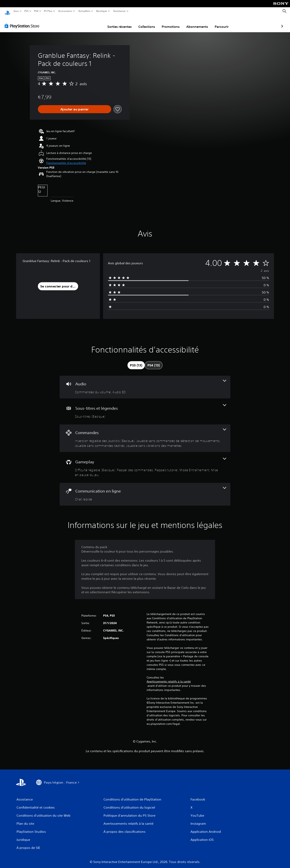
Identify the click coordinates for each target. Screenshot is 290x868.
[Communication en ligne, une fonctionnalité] (145, 490)
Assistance (120, 11)
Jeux (16, 11)
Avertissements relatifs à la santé (169, 678)
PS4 (36, 11)
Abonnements (174, 23)
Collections (123, 23)
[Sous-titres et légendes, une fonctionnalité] (145, 408)
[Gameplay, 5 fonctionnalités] (145, 464)
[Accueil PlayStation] (7, 11)
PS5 (26, 11)
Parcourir (198, 23)
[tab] (136, 361)
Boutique (102, 11)
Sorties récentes (96, 23)
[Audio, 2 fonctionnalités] (145, 383)
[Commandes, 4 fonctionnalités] (145, 434)
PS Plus (48, 11)
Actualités (84, 11)
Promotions (147, 23)
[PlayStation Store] (23, 22)
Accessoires (65, 11)
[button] (66, 159)
